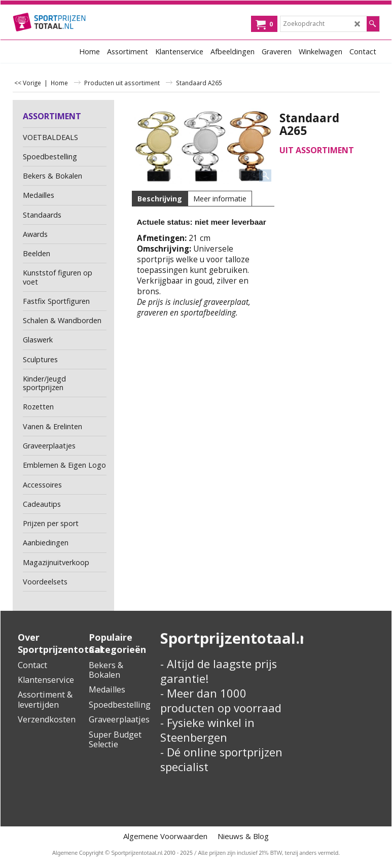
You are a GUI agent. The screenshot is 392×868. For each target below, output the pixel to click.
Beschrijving (160, 199)
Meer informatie (220, 199)
